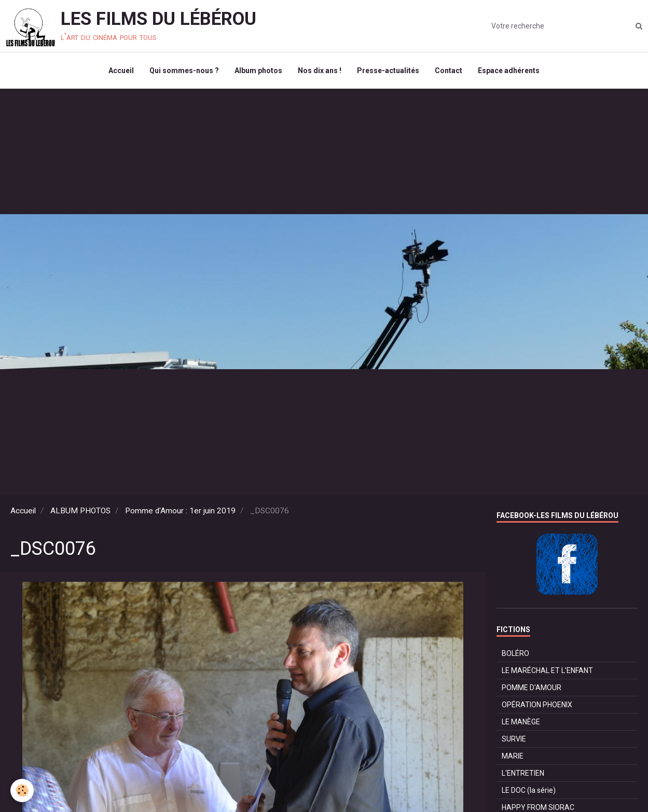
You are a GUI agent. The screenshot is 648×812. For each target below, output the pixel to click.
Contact (449, 71)
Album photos (258, 71)
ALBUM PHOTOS (80, 511)
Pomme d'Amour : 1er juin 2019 (180, 511)
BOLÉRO (515, 653)
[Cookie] (22, 790)
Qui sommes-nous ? (184, 71)
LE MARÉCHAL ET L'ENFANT (547, 670)
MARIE (513, 756)
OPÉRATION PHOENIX (537, 705)
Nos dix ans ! (320, 71)
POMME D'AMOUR (532, 688)
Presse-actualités (388, 71)
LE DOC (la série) (529, 790)
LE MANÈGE (521, 722)
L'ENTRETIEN (523, 773)
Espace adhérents (509, 71)
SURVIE (514, 739)
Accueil (121, 71)
